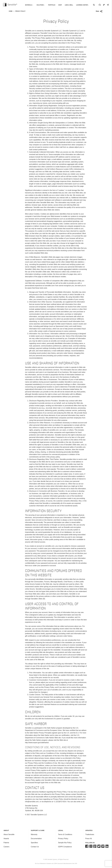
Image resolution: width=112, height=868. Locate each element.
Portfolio (52, 5)
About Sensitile (9, 834)
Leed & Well (69, 5)
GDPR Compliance (65, 847)
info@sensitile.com (32, 802)
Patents (6, 843)
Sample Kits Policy (65, 843)
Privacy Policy (63, 839)
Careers (6, 847)
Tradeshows (90, 834)
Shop (60, 5)
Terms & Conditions (65, 834)
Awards (6, 839)
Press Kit (89, 839)
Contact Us (35, 847)
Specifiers (34, 843)
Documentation (36, 839)
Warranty (34, 834)
